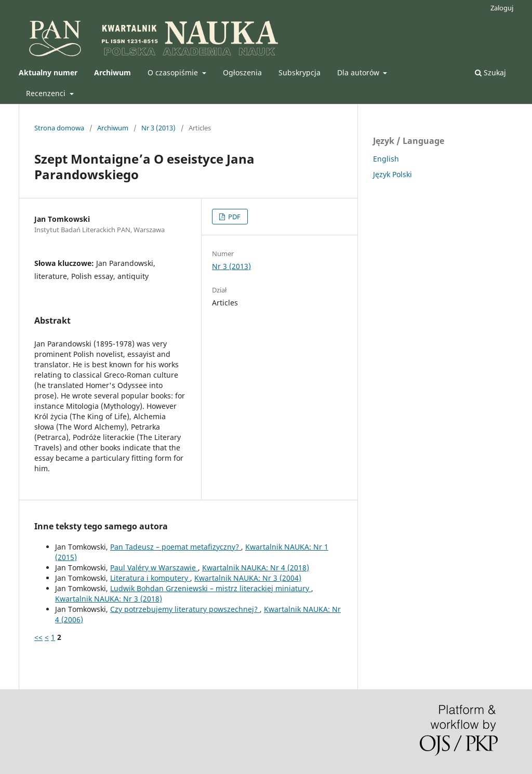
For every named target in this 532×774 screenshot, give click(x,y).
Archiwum (113, 128)
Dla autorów (359, 72)
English (386, 159)
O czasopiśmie (174, 72)
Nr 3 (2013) (158, 128)
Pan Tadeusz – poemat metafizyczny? (176, 547)
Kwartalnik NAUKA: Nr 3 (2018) (109, 599)
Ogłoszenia (242, 72)
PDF (234, 217)
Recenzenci (47, 93)
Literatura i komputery (150, 578)
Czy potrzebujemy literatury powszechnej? (185, 609)
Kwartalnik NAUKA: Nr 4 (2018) (256, 568)
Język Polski (393, 174)
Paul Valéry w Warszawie (154, 568)
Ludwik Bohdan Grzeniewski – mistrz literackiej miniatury (211, 588)
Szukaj (490, 72)
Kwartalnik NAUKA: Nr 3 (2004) (248, 578)
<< (38, 637)
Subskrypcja (300, 72)
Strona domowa (59, 128)
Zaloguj (502, 8)
